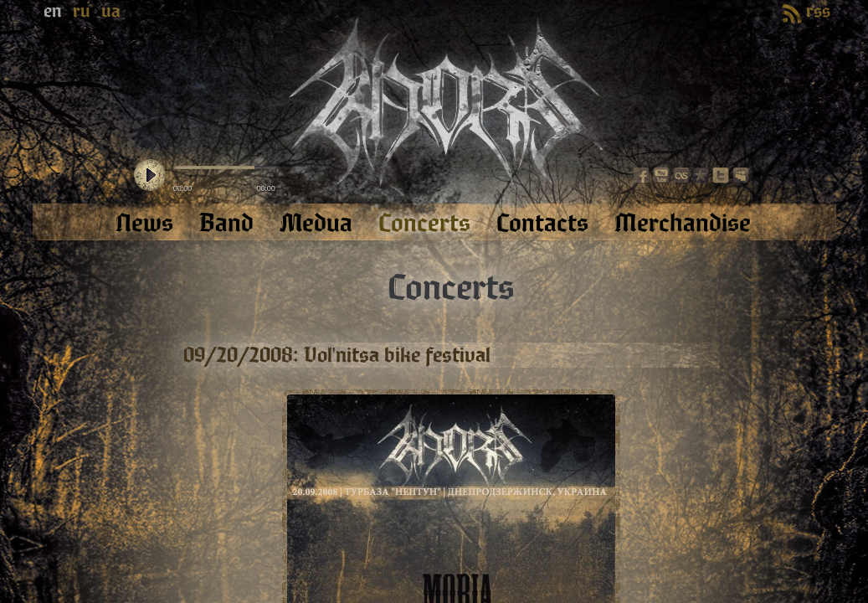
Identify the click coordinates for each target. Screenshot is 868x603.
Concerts (451, 288)
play (150, 176)
